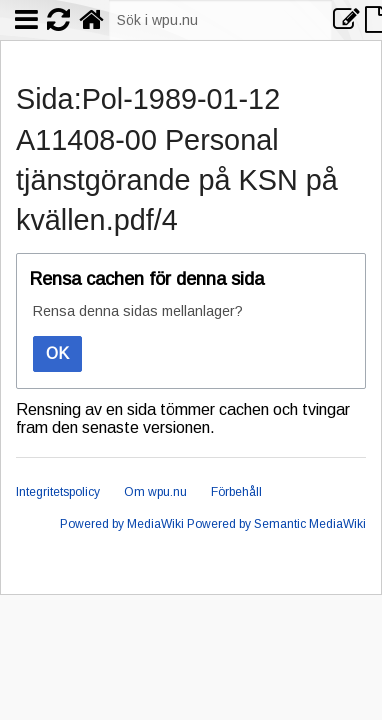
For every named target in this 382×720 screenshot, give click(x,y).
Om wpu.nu (155, 492)
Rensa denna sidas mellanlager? (138, 311)
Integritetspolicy (58, 492)
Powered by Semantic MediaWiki (276, 524)
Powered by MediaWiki (122, 524)
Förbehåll (236, 492)
